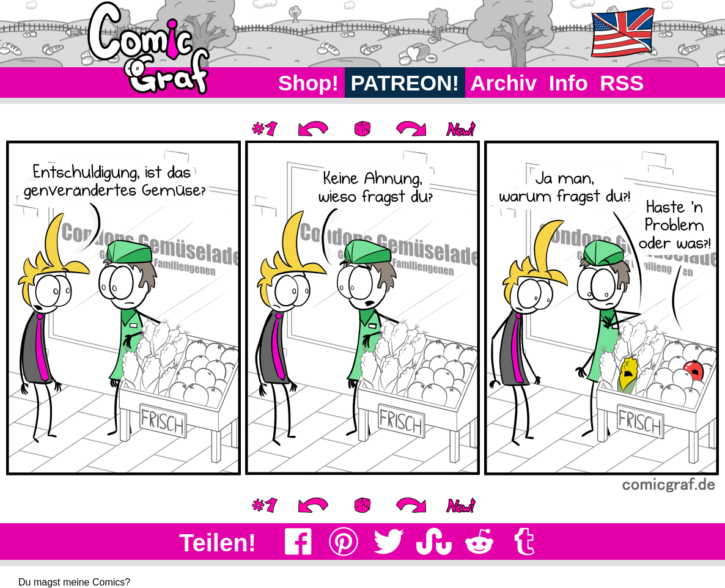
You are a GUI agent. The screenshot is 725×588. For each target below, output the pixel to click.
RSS (622, 83)
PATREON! (405, 83)
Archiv (504, 83)
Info (569, 83)
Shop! (308, 83)
